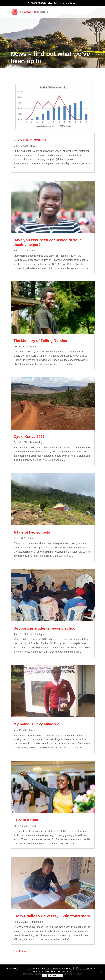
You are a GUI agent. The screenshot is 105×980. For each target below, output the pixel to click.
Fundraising (36, 442)
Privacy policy (56, 975)
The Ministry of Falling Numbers (42, 341)
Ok (44, 975)
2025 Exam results (30, 140)
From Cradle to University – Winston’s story (52, 916)
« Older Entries (19, 951)
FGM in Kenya (26, 820)
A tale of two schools (32, 532)
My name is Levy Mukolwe (37, 724)
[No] (101, 972)
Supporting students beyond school (45, 628)
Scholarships (37, 634)
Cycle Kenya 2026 (29, 437)
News (33, 146)
